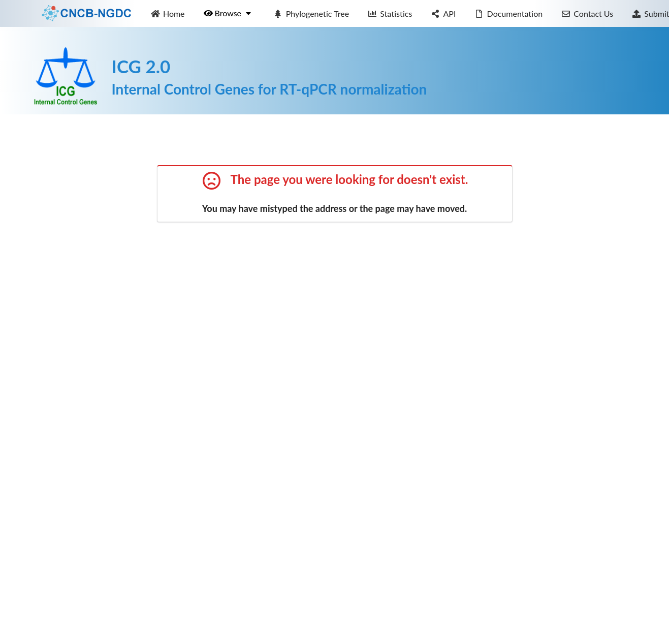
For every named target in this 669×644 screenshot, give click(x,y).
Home (167, 13)
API (443, 13)
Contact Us (587, 13)
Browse (228, 13)
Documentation (508, 13)
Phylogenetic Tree (311, 13)
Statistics (390, 13)
